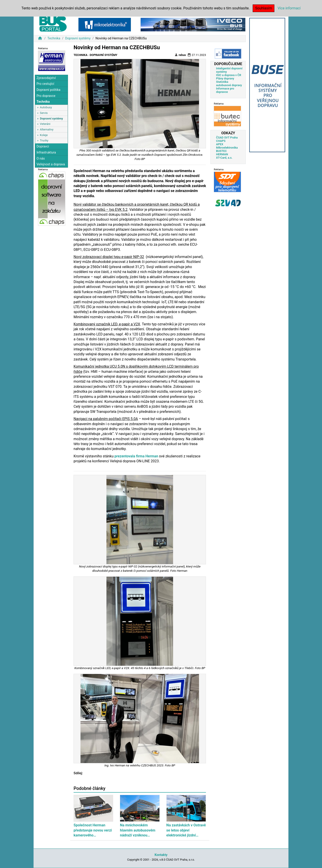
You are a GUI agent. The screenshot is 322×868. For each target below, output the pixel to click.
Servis (44, 113)
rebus (180, 55)
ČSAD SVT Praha (227, 138)
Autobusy (46, 107)
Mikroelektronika (227, 148)
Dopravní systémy (78, 38)
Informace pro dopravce (225, 90)
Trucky (44, 140)
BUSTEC (221, 151)
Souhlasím (264, 8)
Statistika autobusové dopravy (229, 83)
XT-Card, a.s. (224, 158)
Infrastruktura (46, 152)
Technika (54, 38)
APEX (220, 144)
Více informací (289, 8)
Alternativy (47, 129)
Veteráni (45, 124)
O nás (41, 159)
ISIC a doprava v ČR (229, 75)
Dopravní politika (48, 90)
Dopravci (43, 146)
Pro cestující (45, 84)
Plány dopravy (225, 78)
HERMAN (222, 154)
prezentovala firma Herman (136, 456)
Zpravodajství (46, 78)
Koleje (44, 135)
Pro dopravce (46, 96)
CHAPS (221, 141)
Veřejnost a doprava (51, 164)
